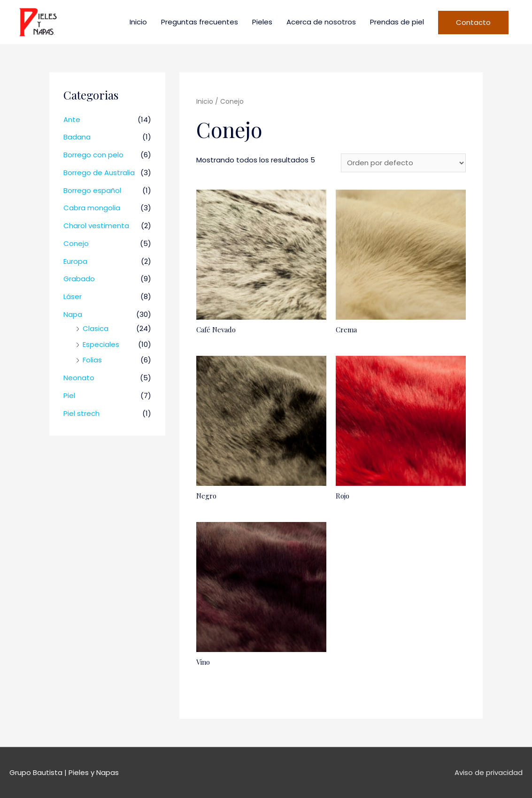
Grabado (79, 279)
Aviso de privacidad (489, 772)
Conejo (76, 243)
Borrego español (92, 190)
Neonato (79, 378)
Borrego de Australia (99, 173)
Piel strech (81, 413)
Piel (69, 395)
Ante (72, 119)
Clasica (96, 328)
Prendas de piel (397, 22)
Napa (73, 314)
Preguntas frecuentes (200, 22)
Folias (92, 360)
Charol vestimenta (96, 226)
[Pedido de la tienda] (403, 163)
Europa (75, 261)
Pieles (262, 22)
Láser (73, 296)
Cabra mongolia (92, 208)
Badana (77, 137)
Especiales (101, 344)
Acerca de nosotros (321, 22)
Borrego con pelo (93, 155)
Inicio (138, 22)
